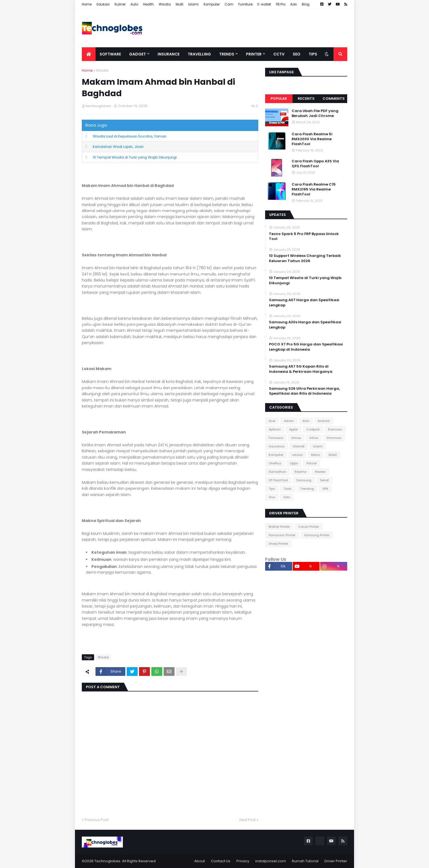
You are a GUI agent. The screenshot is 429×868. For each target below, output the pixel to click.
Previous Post (96, 820)
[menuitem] (89, 54)
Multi (179, 4)
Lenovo (297, 455)
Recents (306, 99)
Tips (272, 489)
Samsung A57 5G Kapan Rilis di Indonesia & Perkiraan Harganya (301, 369)
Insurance (276, 446)
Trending (307, 489)
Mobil (333, 455)
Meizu (316, 455)
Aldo (306, 421)
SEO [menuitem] (297, 54)
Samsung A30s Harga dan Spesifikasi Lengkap (305, 325)
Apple (293, 429)
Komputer (212, 4)
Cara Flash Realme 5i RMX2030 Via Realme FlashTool (312, 139)
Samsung (304, 480)
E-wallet (264, 4)
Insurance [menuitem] (169, 54)
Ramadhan (277, 472)
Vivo (272, 497)
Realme (301, 472)
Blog (306, 4)
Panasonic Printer (282, 535)
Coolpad (313, 429)
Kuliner (120, 4)
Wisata (165, 4)
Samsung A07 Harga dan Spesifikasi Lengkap (304, 303)
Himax (296, 438)
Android (324, 421)
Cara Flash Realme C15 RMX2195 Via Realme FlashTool (314, 189)
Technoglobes (107, 861)
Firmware (276, 438)
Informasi (334, 438)
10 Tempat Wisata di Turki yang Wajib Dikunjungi (135, 157)
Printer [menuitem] (254, 54)
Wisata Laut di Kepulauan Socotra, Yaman (130, 136)
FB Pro (281, 4)
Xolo (287, 497)
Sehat (324, 480)
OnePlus (275, 463)
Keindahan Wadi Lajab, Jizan (118, 147)
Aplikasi (275, 429)
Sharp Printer (278, 544)
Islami (193, 4)
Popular (279, 99)
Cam (229, 4)
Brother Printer (279, 527)
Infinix (314, 438)
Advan (289, 421)
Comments (334, 99)
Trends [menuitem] (227, 54)
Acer (272, 421)
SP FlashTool (278, 480)
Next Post (247, 820)
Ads (294, 4)
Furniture (245, 4)
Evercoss (335, 429)
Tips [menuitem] (313, 54)
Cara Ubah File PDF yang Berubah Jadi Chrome (315, 113)
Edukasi (103, 4)
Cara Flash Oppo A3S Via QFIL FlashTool (315, 164)
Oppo (294, 463)
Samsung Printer (317, 535)
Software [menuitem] (110, 54)
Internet (299, 446)
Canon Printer (309, 527)
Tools (288, 489)
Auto (134, 4)
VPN (325, 489)
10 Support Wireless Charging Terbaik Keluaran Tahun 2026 (305, 258)
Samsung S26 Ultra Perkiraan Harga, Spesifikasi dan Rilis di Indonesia (304, 391)
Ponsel (311, 463)
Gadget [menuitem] (137, 54)
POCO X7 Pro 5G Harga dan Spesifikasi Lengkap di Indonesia (306, 347)
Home (87, 4)
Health (148, 4)
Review (320, 472)
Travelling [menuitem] (199, 54)
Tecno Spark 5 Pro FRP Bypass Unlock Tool (304, 236)
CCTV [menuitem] (279, 54)
